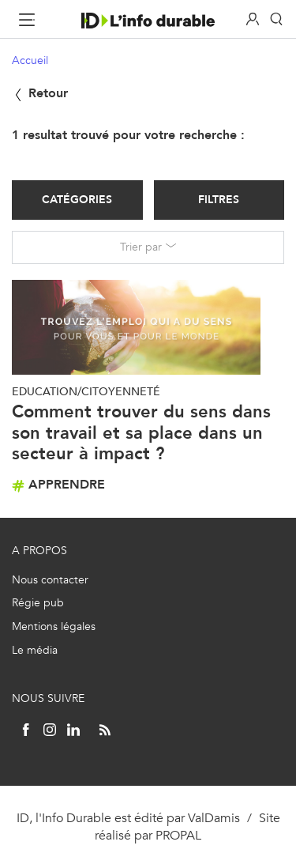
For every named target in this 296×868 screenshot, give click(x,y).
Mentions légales (54, 626)
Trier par (141, 247)
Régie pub (38, 603)
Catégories (77, 200)
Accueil (30, 60)
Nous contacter (50, 580)
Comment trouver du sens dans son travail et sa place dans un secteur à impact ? (141, 432)
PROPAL (178, 835)
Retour (40, 93)
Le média (35, 650)
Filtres (219, 200)
